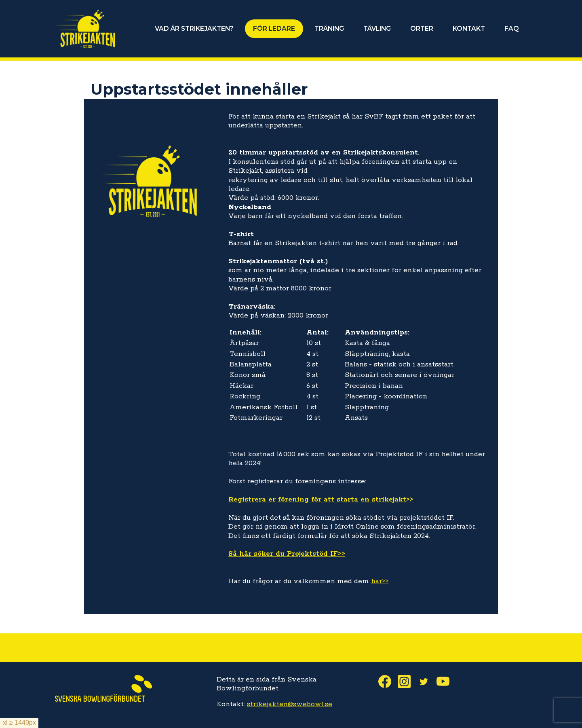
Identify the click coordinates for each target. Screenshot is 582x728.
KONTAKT (469, 29)
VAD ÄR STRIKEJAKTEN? (194, 29)
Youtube (446, 681)
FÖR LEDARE (274, 29)
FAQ (512, 29)
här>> (380, 581)
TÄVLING (377, 29)
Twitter (427, 681)
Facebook (388, 681)
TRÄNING (329, 29)
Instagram (407, 681)
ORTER (422, 29)
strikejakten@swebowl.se (290, 704)
